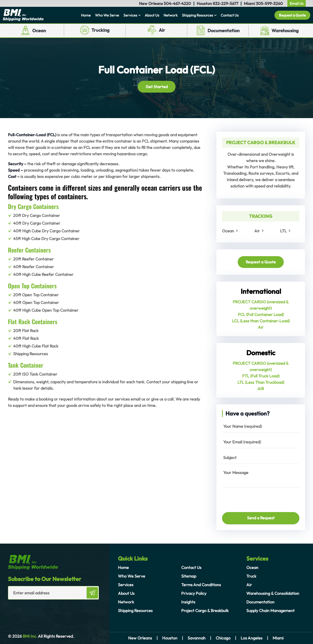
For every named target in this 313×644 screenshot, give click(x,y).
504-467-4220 (177, 4)
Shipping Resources (198, 15)
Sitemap (189, 576)
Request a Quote (292, 15)
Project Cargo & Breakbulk (205, 611)
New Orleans (140, 638)
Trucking (100, 30)
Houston (170, 638)
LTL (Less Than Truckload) (261, 382)
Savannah (197, 638)
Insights (188, 602)
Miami (278, 638)
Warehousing (285, 30)
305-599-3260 (269, 4)
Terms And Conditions (201, 585)
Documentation (224, 30)
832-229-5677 (225, 4)
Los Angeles (252, 638)
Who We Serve (107, 15)
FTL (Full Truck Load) (261, 376)
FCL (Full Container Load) (261, 315)
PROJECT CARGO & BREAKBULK (261, 142)
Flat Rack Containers (33, 322)
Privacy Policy (194, 593)
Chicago (223, 638)
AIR (261, 389)
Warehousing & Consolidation (273, 593)
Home (86, 15)
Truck (251, 576)
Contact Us (230, 15)
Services (130, 15)
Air (162, 30)
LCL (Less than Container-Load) (261, 321)
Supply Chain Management (270, 611)
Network (171, 15)
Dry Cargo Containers (33, 206)
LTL (283, 231)
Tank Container (26, 365)
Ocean (39, 30)
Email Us (297, 3)
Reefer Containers (29, 250)
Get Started (157, 86)
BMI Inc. (29, 636)
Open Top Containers (32, 286)
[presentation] (249, 498)
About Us (152, 15)
